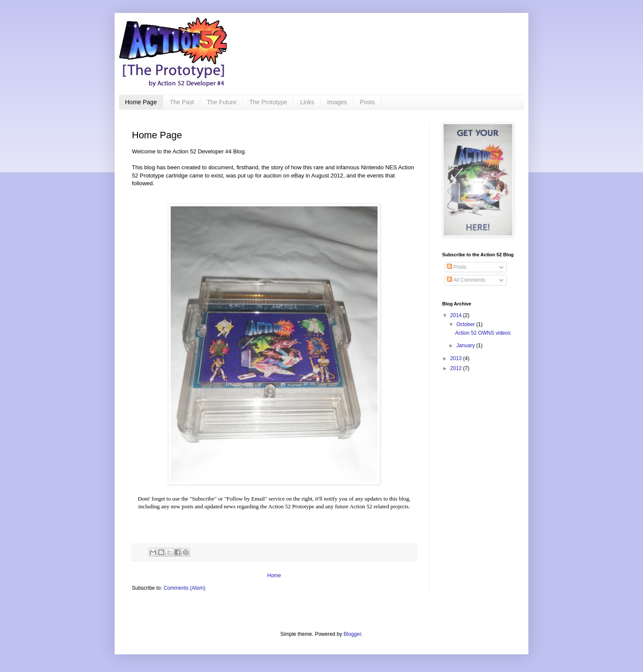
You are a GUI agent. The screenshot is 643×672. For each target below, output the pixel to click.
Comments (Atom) (184, 588)
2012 (457, 368)
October (466, 324)
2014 (457, 315)
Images (337, 102)
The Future (222, 102)
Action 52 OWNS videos (483, 333)
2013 (457, 358)
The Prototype (268, 102)
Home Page (141, 102)
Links (307, 102)
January (466, 345)
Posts (367, 102)
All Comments (466, 280)
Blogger (352, 634)
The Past (182, 102)
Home (274, 576)
